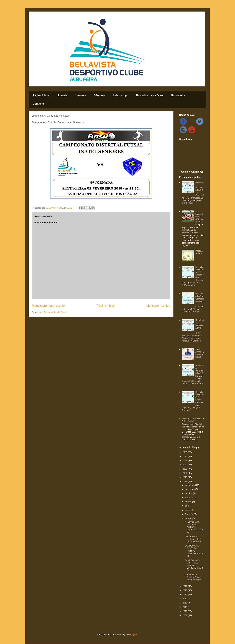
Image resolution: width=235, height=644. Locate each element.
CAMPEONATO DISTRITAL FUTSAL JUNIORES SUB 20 (194, 527)
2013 (185, 599)
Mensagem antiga (158, 306)
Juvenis (62, 95)
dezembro (190, 485)
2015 (185, 594)
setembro (190, 498)
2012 (185, 603)
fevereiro (190, 514)
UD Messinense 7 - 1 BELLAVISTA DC (200, 217)
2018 (185, 481)
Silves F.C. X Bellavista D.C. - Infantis (193, 420)
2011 (185, 607)
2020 (185, 473)
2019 (185, 477)
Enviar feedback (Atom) (55, 312)
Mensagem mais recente (48, 306)
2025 (185, 452)
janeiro (189, 518)
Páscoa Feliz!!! (199, 252)
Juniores (81, 95)
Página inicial (41, 95)
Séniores (100, 95)
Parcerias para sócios (150, 95)
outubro (189, 493)
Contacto (38, 104)
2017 (185, 586)
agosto (189, 502)
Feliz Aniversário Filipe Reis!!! (200, 353)
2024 (185, 456)
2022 (185, 465)
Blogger (134, 635)
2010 (185, 611)
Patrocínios (178, 95)
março (188, 510)
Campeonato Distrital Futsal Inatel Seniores (193, 539)
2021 (185, 469)
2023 (185, 460)
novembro (190, 489)
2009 (185, 615)
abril (187, 506)
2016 (185, 590)
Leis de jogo (121, 95)
